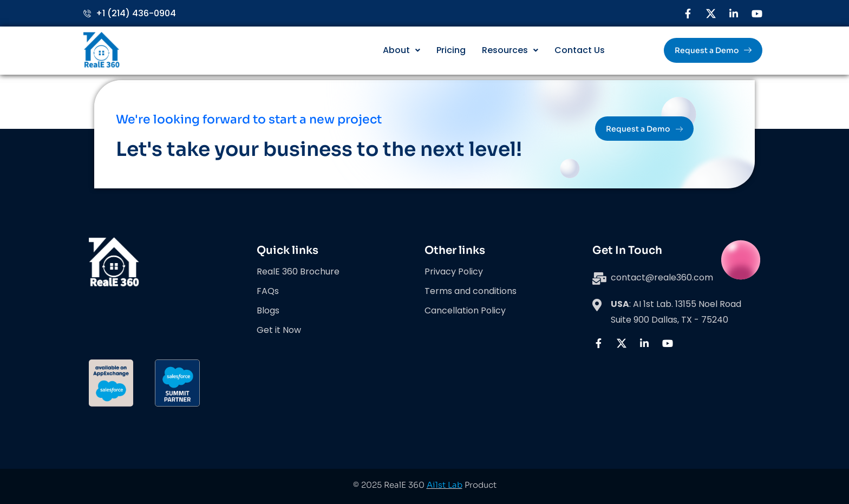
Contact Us (580, 50)
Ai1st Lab (445, 485)
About (401, 50)
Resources (510, 50)
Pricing (451, 50)
